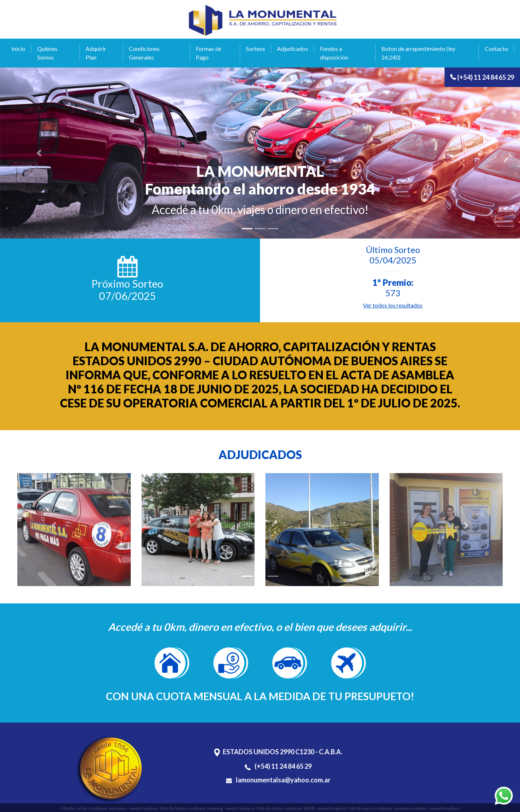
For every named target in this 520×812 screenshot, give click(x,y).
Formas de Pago (209, 53)
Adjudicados (292, 49)
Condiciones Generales (144, 53)
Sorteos (255, 49)
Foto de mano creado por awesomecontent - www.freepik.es (404, 808)
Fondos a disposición (334, 53)
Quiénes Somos (47, 53)
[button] (39, 153)
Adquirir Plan (96, 53)
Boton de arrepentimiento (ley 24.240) (418, 53)
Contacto (496, 49)
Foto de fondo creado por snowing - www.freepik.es (208, 808)
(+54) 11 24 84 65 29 (482, 77)
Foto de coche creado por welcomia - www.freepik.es (110, 808)
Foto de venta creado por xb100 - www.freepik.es (302, 808)
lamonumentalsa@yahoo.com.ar (278, 780)
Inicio (18, 49)
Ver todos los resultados (393, 305)
